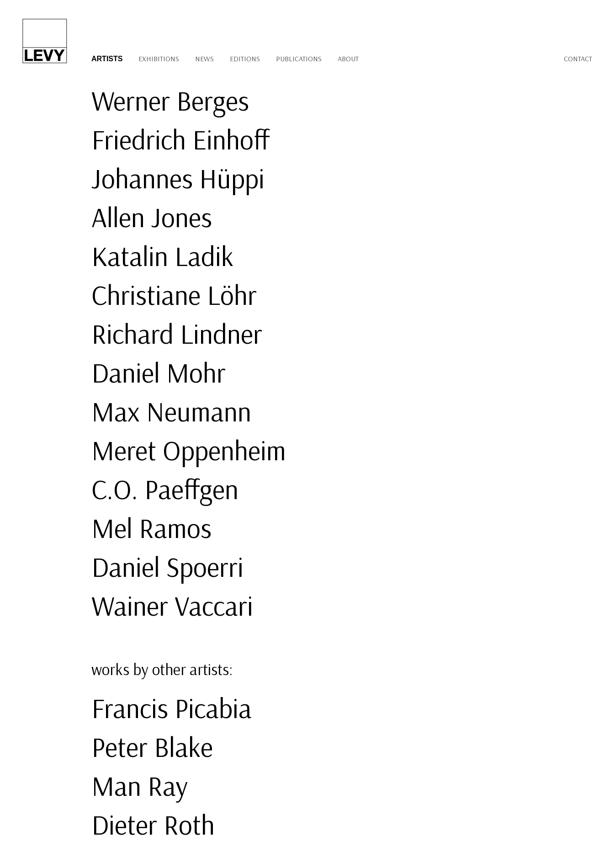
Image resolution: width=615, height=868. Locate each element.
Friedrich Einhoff (180, 139)
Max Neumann (171, 411)
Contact (578, 59)
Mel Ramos (151, 528)
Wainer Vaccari (172, 605)
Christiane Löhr (174, 295)
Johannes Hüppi (178, 178)
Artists (107, 59)
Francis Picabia (172, 708)
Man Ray (140, 785)
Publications (299, 59)
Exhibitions (159, 59)
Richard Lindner (177, 333)
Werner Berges (170, 100)
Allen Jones (152, 217)
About (348, 59)
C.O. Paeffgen (165, 489)
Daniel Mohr (159, 372)
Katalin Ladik (162, 256)
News (204, 59)
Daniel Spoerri (167, 567)
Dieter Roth (153, 824)
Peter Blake (152, 747)
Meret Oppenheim (189, 450)
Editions (245, 59)
